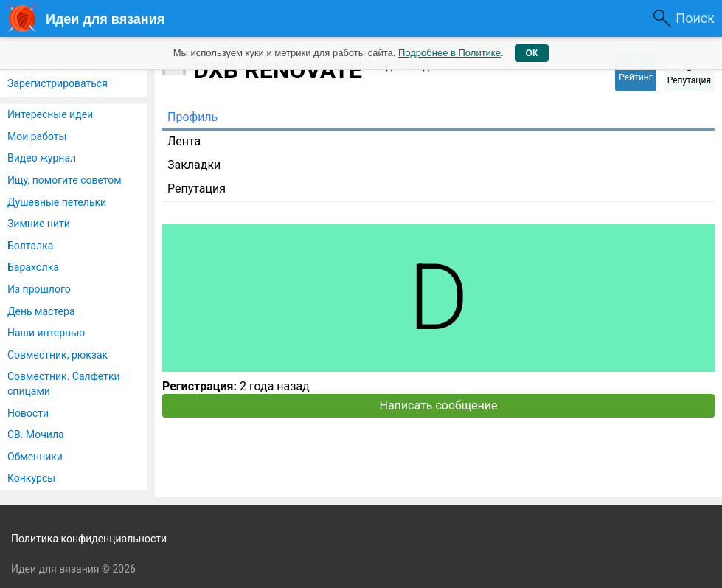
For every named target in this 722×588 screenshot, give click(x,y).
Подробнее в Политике (449, 53)
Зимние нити (39, 224)
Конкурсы (31, 478)
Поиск (695, 18)
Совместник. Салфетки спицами (64, 384)
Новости (28, 413)
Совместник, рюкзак (58, 355)
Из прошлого (39, 289)
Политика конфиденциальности (89, 539)
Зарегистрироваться (58, 83)
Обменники (35, 457)
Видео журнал (42, 158)
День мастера (41, 311)
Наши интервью (46, 333)
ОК (532, 53)
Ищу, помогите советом (65, 180)
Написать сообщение (439, 405)
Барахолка (33, 267)
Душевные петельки (57, 202)
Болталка (30, 246)
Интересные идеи (50, 114)
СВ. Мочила (36, 435)
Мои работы (37, 136)
